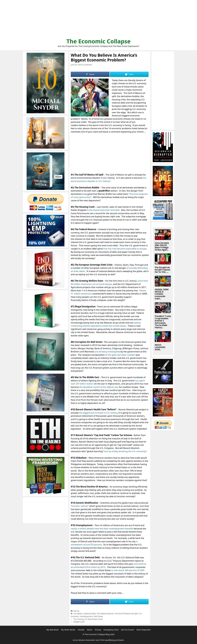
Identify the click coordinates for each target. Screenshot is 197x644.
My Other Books (68, 630)
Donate (81, 630)
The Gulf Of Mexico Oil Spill (126, 614)
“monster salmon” (80, 506)
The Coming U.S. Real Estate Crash (88, 619)
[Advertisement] (99, 20)
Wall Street (98, 616)
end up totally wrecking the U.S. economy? (125, 451)
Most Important (144, 630)
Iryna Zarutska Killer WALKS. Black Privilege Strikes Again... (162, 246)
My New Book (52, 630)
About (90, 630)
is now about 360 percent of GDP (128, 570)
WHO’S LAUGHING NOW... (160, 347)
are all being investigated (107, 352)
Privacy (98, 630)
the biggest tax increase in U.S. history (98, 413)
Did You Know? (128, 630)
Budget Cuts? (79, 622)
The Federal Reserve (105, 614)
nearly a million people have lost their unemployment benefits (102, 529)
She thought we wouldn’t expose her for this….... (162, 270)
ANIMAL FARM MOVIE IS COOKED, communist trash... (162, 294)
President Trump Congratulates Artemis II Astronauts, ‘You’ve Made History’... (163, 322)
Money (76, 611)
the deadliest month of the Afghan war (99, 387)
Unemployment (86, 616)
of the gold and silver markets (120, 355)
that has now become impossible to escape (125, 249)
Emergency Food (111, 630)
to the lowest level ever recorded (103, 210)
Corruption (78, 614)
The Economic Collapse (99, 41)
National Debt (90, 614)
